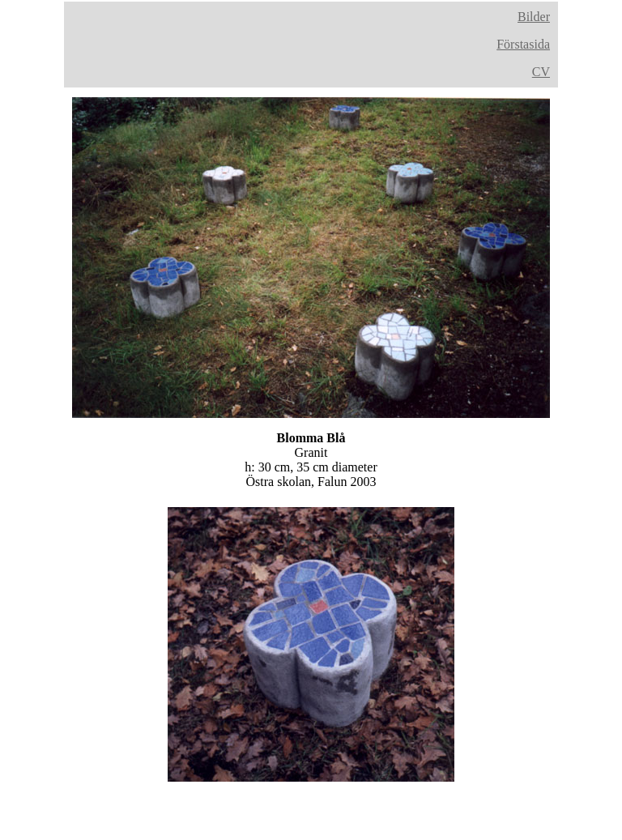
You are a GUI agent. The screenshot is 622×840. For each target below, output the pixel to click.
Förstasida (523, 44)
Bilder (534, 17)
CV (541, 72)
